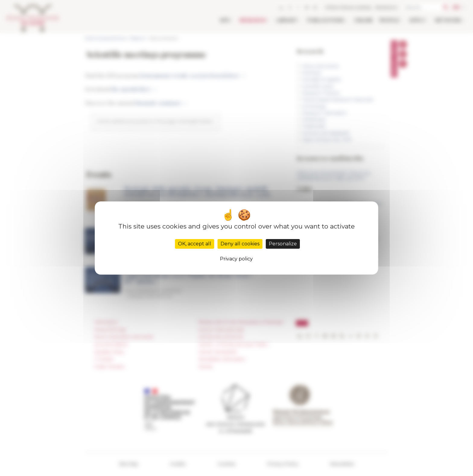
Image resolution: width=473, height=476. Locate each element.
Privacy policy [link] (236, 259)
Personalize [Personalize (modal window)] (283, 244)
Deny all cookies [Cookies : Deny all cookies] (240, 244)
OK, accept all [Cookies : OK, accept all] (195, 244)
